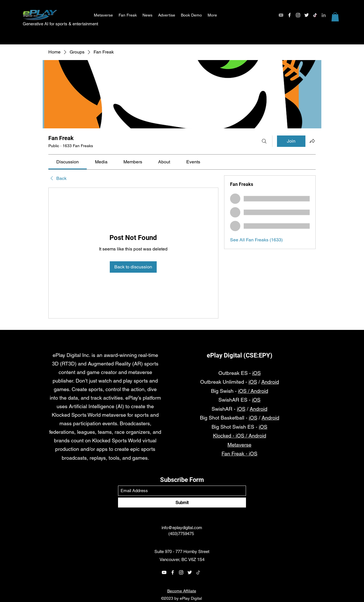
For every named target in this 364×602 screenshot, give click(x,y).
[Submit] (182, 503)
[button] (335, 17)
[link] (68, 162)
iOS (257, 373)
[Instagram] (298, 15)
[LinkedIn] (324, 15)
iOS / (244, 391)
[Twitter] (307, 15)
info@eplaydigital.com (182, 528)
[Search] (264, 141)
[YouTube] (281, 15)
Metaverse (239, 445)
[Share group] (312, 141)
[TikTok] (315, 15)
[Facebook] (289, 15)
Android (270, 382)
